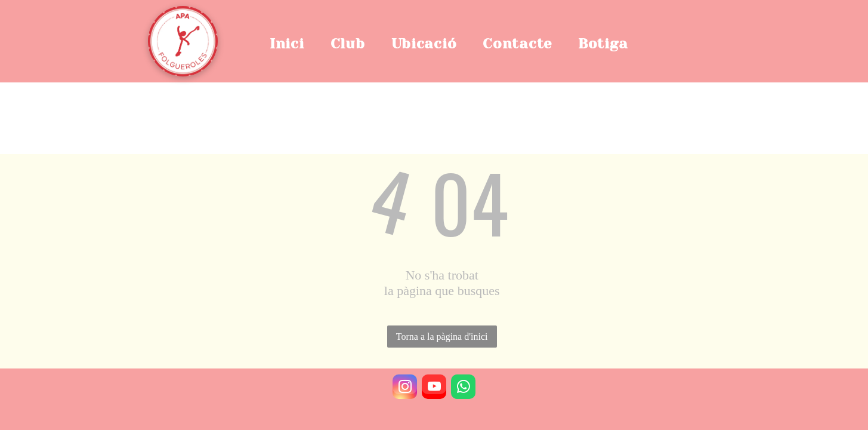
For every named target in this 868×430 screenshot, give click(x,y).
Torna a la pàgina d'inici (442, 337)
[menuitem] (293, 44)
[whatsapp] (463, 388)
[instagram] (405, 388)
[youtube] (434, 388)
